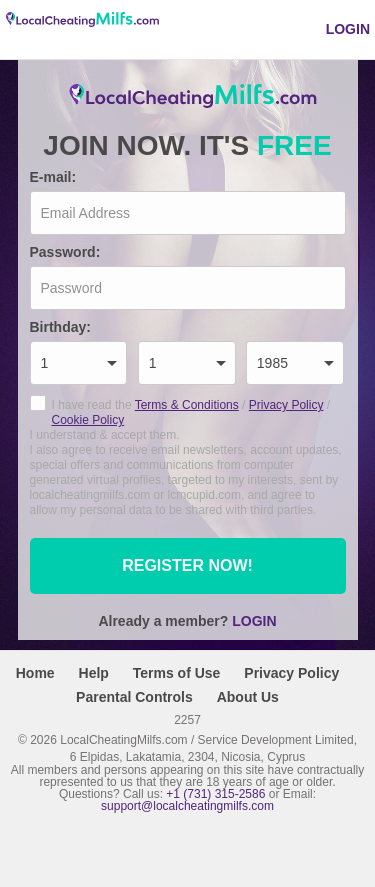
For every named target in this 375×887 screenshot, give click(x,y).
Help (94, 673)
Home (35, 673)
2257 (187, 719)
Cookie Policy (88, 420)
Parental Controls (134, 697)
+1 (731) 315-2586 (215, 794)
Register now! (187, 565)
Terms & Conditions (187, 405)
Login (348, 29)
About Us (248, 697)
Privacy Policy (286, 405)
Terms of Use (177, 673)
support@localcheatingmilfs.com (187, 806)
